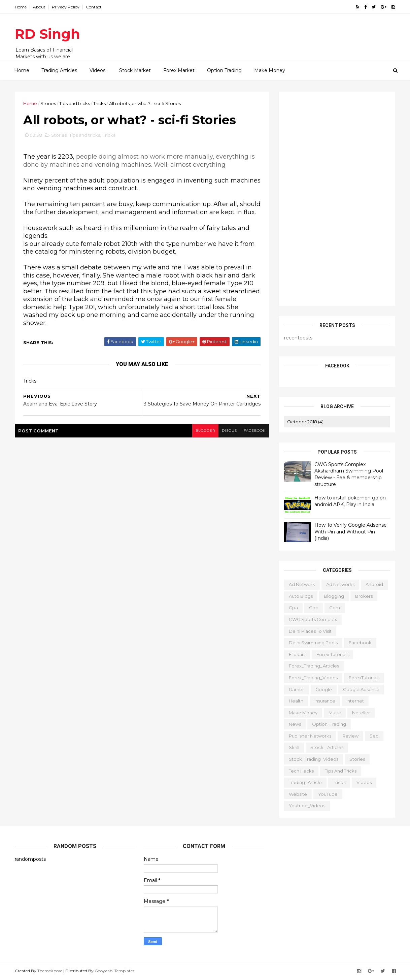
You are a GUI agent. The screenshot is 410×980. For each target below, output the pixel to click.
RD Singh (47, 34)
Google (324, 689)
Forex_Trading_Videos (313, 678)
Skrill (294, 747)
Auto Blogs (301, 596)
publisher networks (310, 736)
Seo (374, 736)
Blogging (334, 596)
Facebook (360, 643)
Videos (97, 70)
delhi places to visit (310, 631)
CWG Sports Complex (313, 619)
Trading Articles (59, 70)
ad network (302, 584)
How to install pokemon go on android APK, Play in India (350, 501)
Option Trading (224, 70)
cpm (335, 608)
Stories (48, 103)
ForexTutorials (364, 678)
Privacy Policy (66, 7)
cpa (293, 608)
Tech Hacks (301, 771)
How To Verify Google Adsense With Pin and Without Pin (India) (351, 532)
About (39, 7)
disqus (229, 431)
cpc (314, 608)
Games (297, 689)
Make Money (270, 70)
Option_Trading (329, 724)
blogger (205, 431)
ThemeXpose (50, 971)
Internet (355, 701)
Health (296, 701)
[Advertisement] (272, 34)
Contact (94, 7)
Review (350, 736)
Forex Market (179, 70)
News (295, 724)
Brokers (364, 596)
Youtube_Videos (307, 806)
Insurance (325, 701)
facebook (255, 431)
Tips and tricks (75, 103)
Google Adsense (361, 689)
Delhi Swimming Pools (313, 643)
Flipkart (297, 654)
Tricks (99, 103)
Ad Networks (340, 584)
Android (374, 584)
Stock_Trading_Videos (314, 759)
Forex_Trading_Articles (314, 666)
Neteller (361, 713)
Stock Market (135, 70)
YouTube (328, 794)
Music (335, 713)
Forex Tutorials (332, 654)
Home (21, 7)
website (298, 794)
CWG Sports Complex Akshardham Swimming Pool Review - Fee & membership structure (349, 474)
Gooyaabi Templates (114, 971)
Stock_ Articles (327, 747)
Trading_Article (305, 782)
